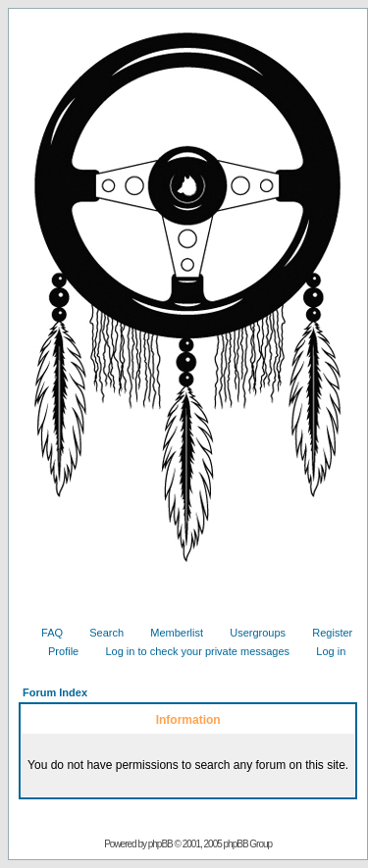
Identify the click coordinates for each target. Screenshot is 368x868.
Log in (323, 651)
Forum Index (55, 692)
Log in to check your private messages (190, 651)
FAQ (45, 633)
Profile (56, 651)
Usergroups (250, 633)
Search (99, 633)
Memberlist (169, 633)
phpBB (160, 844)
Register (325, 633)
